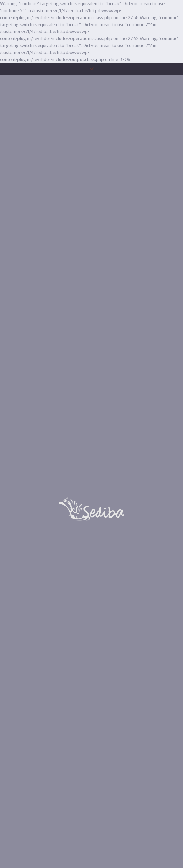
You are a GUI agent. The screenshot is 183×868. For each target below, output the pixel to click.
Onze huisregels (92, 844)
